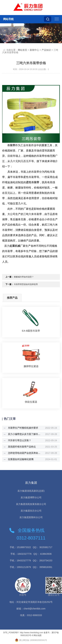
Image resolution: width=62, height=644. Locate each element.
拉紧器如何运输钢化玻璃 (21, 459)
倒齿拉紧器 (31, 402)
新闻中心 (34, 50)
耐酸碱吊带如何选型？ (24, 277)
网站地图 (38, 635)
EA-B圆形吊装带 (31, 331)
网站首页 (22, 50)
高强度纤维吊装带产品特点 (22, 447)
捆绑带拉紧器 (31, 366)
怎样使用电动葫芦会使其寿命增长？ (25, 453)
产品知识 (46, 50)
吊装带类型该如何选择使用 (26, 284)
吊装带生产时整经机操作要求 (23, 428)
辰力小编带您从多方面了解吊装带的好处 (25, 434)
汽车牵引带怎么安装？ (20, 440)
